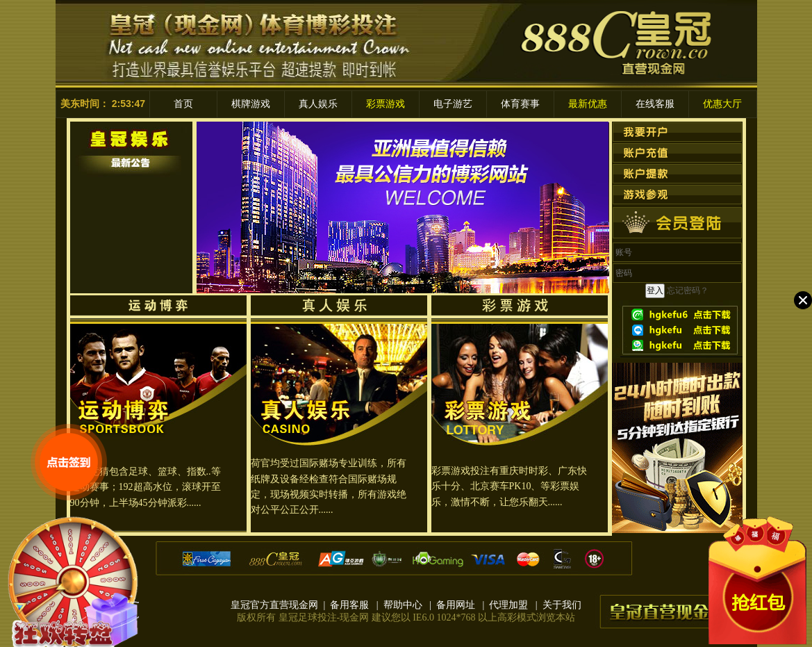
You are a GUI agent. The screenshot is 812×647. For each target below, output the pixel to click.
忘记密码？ (688, 290)
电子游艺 (453, 104)
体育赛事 (520, 104)
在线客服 (655, 104)
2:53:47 (129, 104)
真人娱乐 (318, 104)
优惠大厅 (722, 104)
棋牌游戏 (251, 104)
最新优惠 (588, 104)
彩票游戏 (386, 104)
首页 (183, 104)
